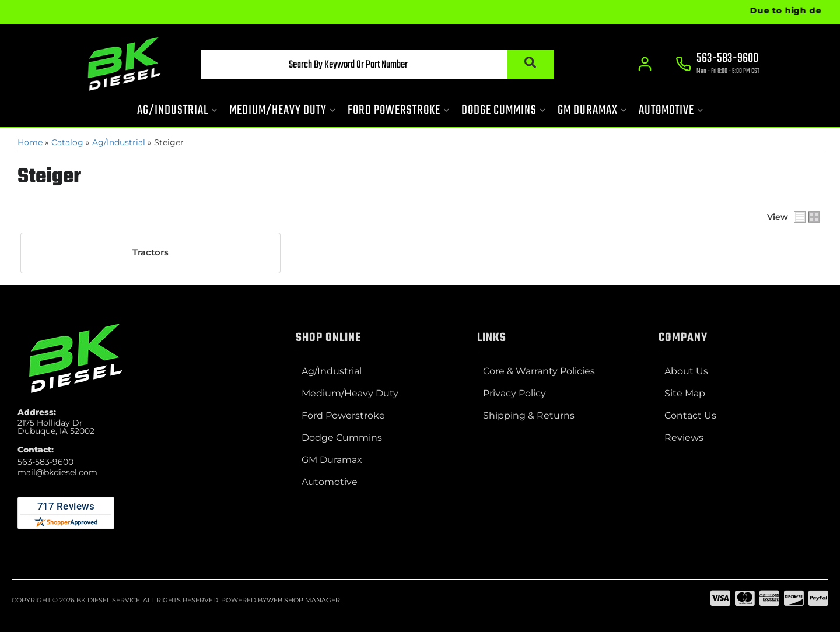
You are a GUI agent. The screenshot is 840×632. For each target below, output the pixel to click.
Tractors (150, 252)
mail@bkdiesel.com (57, 472)
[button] (377, 65)
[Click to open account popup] (645, 64)
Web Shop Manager (303, 600)
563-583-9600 (45, 462)
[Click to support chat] (717, 65)
